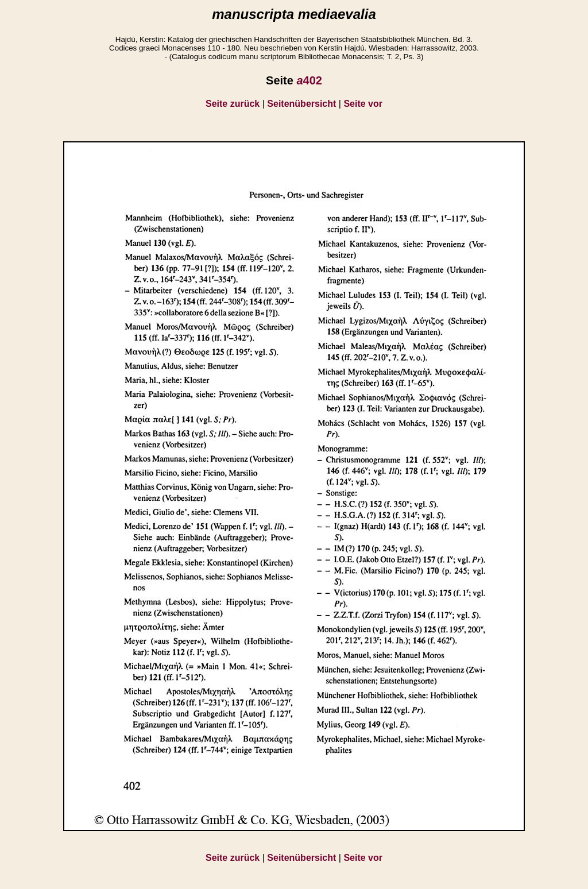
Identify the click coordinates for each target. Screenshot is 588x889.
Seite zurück (233, 104)
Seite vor (363, 104)
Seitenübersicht (301, 104)
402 (309, 80)
